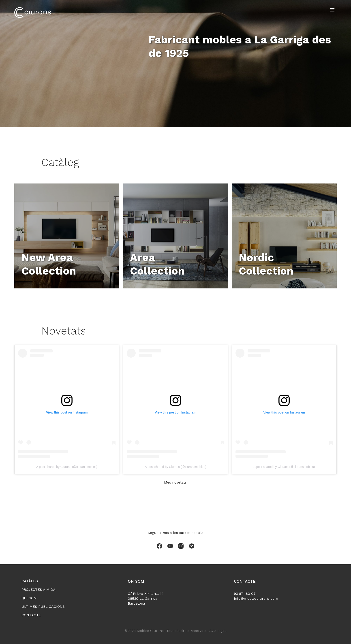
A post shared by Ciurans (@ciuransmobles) (67, 467)
